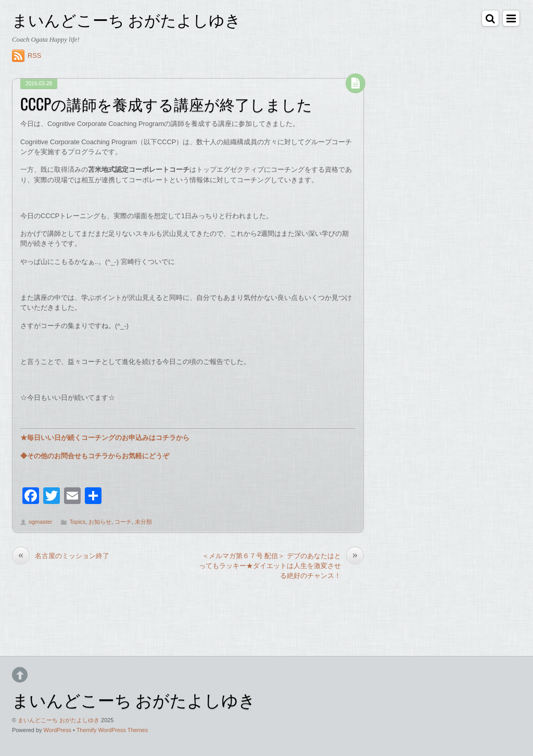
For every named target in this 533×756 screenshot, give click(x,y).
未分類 (143, 522)
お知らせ (100, 522)
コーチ (123, 522)
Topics (77, 522)
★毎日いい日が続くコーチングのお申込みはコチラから (105, 438)
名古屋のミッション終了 (61, 556)
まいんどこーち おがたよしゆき (59, 720)
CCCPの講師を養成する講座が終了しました (166, 104)
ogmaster (40, 522)
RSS (34, 55)
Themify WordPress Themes (112, 730)
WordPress (57, 730)
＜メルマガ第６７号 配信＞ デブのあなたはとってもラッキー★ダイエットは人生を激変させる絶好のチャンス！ (281, 565)
